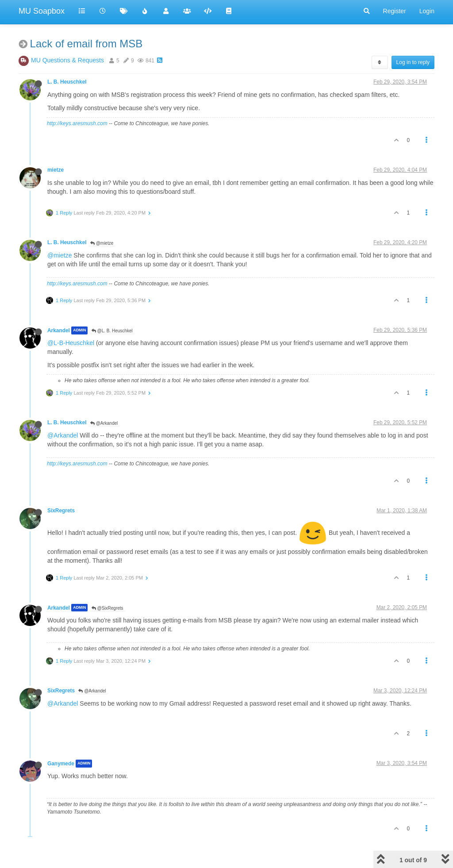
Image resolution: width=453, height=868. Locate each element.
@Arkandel (104, 423)
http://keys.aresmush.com (77, 123)
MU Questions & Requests (67, 60)
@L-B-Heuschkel (71, 343)
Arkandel (59, 330)
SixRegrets (61, 511)
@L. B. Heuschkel (112, 331)
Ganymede (61, 764)
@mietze (102, 243)
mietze (56, 170)
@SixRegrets (107, 608)
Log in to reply (413, 62)
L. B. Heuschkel (67, 82)
